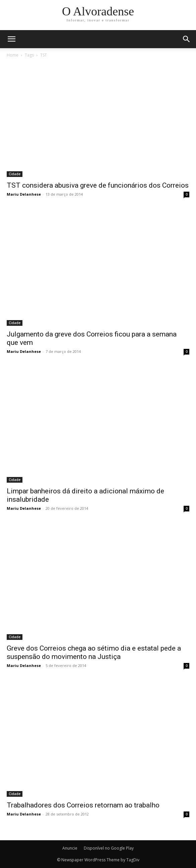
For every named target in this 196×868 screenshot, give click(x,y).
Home (13, 55)
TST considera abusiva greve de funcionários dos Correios (98, 185)
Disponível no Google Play (109, 848)
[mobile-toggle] (11, 39)
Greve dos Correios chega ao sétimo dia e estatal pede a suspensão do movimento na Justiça (94, 652)
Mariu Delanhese (24, 194)
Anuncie (70, 848)
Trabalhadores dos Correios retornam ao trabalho (83, 805)
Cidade (15, 174)
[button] (187, 39)
